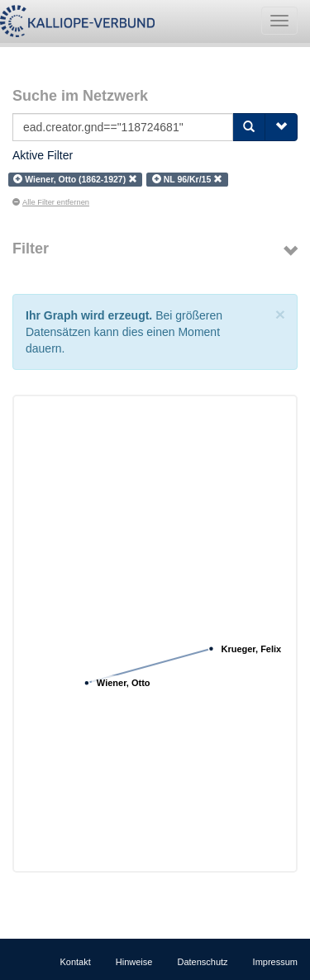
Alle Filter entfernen (51, 202)
